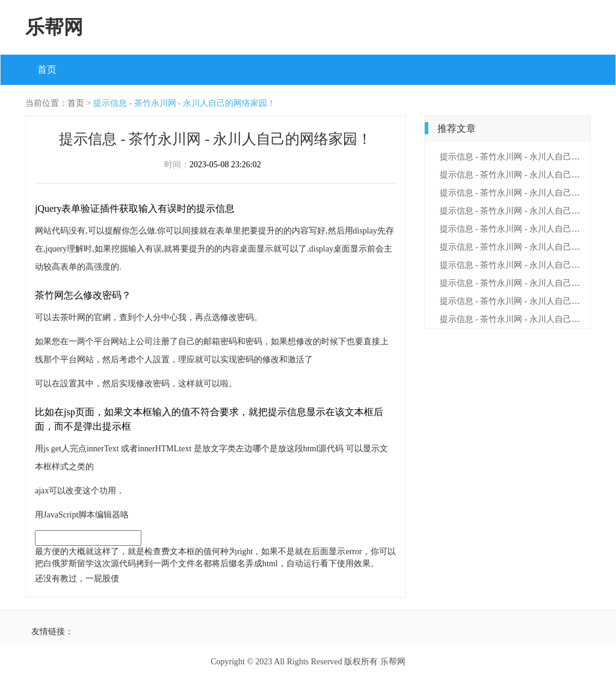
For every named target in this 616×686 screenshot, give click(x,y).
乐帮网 (54, 27)
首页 (47, 70)
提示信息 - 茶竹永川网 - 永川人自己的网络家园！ (184, 103)
